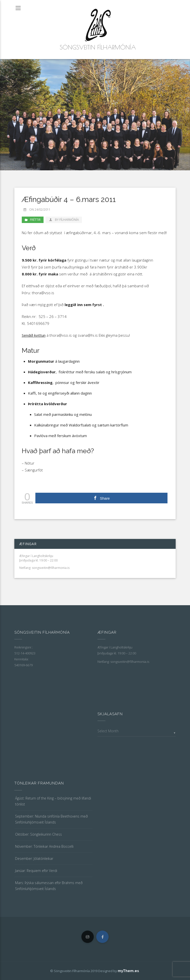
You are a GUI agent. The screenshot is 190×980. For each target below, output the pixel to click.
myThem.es (128, 971)
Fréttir (35, 220)
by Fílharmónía (64, 220)
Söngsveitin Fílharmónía (98, 47)
